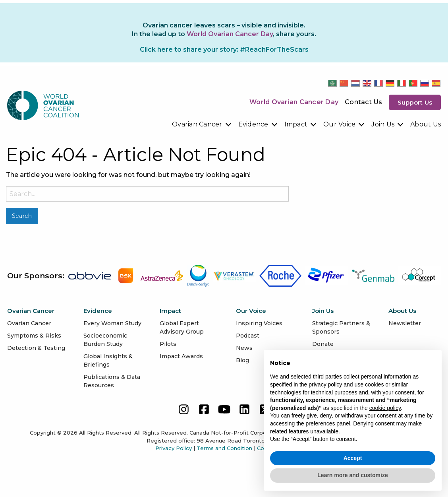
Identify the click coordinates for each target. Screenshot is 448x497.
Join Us (383, 124)
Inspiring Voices (259, 323)
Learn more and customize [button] (352, 475)
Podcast (248, 336)
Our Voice (339, 124)
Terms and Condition (224, 448)
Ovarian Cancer (197, 124)
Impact (296, 124)
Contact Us (364, 102)
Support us (415, 102)
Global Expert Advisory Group (182, 327)
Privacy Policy (174, 448)
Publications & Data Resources (112, 381)
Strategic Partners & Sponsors (341, 327)
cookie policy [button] (385, 408)
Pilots (168, 344)
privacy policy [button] (325, 384)
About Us (426, 124)
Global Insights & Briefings (108, 360)
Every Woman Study (112, 323)
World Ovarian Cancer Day (294, 102)
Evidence (253, 124)
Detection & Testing (36, 348)
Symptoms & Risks (34, 336)
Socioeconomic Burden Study (105, 340)
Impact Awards (181, 356)
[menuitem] (202, 124)
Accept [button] (353, 458)
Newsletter (405, 323)
